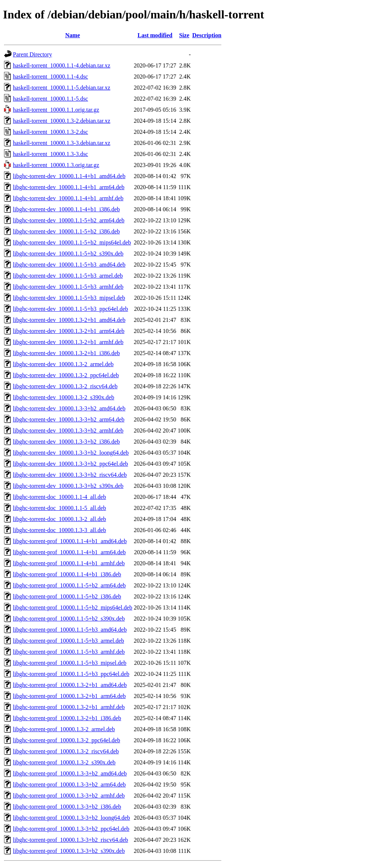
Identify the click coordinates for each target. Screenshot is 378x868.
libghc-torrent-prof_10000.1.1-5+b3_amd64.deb (70, 630)
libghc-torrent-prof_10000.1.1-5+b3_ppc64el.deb (71, 674)
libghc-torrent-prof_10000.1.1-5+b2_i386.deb (67, 596)
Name (73, 35)
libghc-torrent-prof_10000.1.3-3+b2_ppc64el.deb (71, 829)
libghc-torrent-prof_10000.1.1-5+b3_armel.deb (69, 641)
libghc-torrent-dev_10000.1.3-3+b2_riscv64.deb (70, 475)
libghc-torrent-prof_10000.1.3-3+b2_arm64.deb (69, 784)
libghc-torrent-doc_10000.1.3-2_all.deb (59, 519)
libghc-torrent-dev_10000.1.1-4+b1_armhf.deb (68, 198)
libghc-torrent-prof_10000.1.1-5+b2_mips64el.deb (73, 607)
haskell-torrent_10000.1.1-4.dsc (50, 77)
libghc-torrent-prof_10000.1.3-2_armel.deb (64, 729)
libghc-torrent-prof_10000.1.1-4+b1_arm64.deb (69, 552)
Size (184, 35)
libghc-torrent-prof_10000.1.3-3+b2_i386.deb (67, 807)
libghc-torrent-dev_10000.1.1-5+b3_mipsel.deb (69, 298)
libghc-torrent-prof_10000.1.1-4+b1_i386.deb (67, 574)
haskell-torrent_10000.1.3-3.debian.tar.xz (62, 143)
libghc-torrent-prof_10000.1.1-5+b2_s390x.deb (69, 619)
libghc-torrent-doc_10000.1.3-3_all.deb (59, 530)
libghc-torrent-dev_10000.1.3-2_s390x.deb (64, 397)
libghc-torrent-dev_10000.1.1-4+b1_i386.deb (66, 209)
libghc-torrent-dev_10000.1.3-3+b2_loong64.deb (71, 453)
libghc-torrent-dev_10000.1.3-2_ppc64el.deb (66, 375)
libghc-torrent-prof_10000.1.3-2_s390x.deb (64, 762)
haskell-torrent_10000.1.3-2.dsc (50, 132)
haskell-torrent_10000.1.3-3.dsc (50, 154)
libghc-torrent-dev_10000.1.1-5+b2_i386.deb (66, 231)
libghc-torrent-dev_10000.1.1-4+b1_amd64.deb (69, 176)
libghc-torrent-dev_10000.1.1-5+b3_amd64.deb (69, 265)
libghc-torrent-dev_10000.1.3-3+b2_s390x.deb (68, 486)
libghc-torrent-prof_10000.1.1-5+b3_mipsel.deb (70, 663)
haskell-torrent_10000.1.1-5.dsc (50, 99)
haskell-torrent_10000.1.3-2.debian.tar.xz (62, 121)
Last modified (155, 35)
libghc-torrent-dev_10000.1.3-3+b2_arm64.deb (69, 419)
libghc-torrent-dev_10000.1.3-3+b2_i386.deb (66, 442)
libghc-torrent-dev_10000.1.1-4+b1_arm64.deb (69, 187)
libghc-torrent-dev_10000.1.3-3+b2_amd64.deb (69, 408)
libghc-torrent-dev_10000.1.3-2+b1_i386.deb (66, 353)
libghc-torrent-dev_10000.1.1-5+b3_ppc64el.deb (71, 309)
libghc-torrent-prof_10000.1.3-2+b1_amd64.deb (70, 685)
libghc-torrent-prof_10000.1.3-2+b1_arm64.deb (69, 696)
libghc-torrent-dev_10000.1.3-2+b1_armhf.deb (68, 342)
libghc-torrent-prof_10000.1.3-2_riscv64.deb (66, 751)
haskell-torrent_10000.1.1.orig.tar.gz (56, 110)
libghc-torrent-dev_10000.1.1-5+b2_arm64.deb (69, 220)
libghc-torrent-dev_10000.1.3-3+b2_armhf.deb (68, 430)
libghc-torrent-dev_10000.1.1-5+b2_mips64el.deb (72, 242)
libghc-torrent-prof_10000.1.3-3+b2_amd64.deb (70, 773)
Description (207, 35)
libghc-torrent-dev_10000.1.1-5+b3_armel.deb (68, 276)
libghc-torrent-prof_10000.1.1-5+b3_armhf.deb (69, 652)
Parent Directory (32, 54)
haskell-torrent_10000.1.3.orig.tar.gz (56, 165)
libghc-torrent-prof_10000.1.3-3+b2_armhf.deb (69, 796)
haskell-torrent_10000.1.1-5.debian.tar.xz (62, 88)
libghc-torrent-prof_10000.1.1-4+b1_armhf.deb (69, 563)
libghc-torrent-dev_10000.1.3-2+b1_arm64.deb (69, 331)
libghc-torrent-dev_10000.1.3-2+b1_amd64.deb (69, 320)
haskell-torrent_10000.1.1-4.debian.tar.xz (62, 65)
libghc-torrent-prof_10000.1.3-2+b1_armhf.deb (69, 707)
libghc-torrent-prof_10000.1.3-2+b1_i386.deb (67, 718)
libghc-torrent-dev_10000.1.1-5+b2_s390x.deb (68, 254)
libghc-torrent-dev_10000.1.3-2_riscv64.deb (65, 386)
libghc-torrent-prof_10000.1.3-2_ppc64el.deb (66, 740)
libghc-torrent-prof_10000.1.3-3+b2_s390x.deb (69, 851)
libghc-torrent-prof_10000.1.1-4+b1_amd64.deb (70, 541)
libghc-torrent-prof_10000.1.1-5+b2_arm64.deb (69, 585)
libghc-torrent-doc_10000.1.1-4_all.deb (59, 497)
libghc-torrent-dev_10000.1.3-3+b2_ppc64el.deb (71, 464)
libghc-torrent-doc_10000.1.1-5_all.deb (59, 508)
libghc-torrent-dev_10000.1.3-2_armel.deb (63, 364)
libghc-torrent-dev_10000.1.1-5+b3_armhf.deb (68, 287)
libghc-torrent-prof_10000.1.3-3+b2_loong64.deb (71, 818)
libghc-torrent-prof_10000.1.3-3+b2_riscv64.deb (71, 840)
